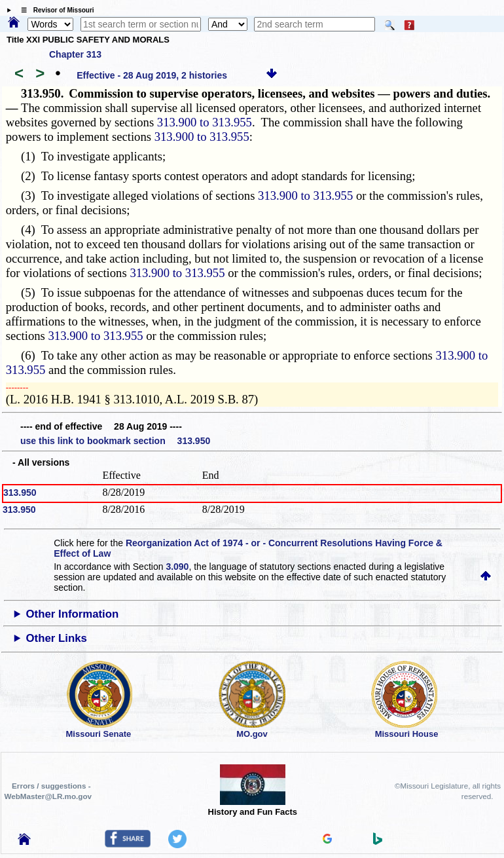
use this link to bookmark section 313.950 (115, 441)
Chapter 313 (75, 54)
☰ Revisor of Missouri (54, 10)
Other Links (57, 638)
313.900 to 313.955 (205, 122)
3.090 (177, 567)
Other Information (73, 614)
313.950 (20, 493)
